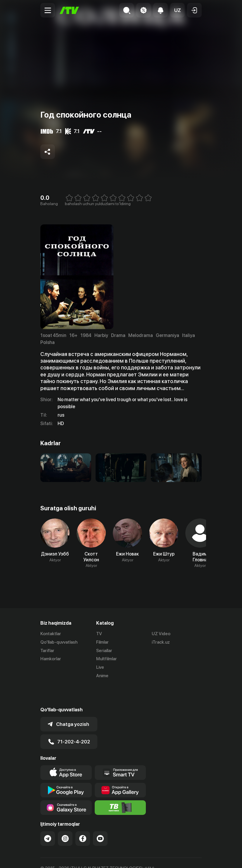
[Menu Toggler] (48, 10)
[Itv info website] (120, 787)
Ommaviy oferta (56, 857)
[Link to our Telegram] (48, 818)
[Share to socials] (48, 152)
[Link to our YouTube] (100, 818)
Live (100, 667)
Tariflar (47, 651)
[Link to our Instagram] (65, 818)
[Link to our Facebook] (83, 818)
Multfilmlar (107, 659)
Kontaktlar (51, 634)
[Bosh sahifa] (69, 10)
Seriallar (104, 651)
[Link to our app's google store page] (66, 769)
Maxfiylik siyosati (96, 857)
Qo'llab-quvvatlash (59, 642)
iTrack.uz (161, 642)
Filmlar (102, 642)
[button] (177, 10)
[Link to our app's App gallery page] (120, 769)
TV (99, 634)
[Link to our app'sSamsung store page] (66, 787)
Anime (102, 676)
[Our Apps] (120, 752)
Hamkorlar (51, 659)
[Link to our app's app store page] (66, 752)
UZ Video (161, 634)
